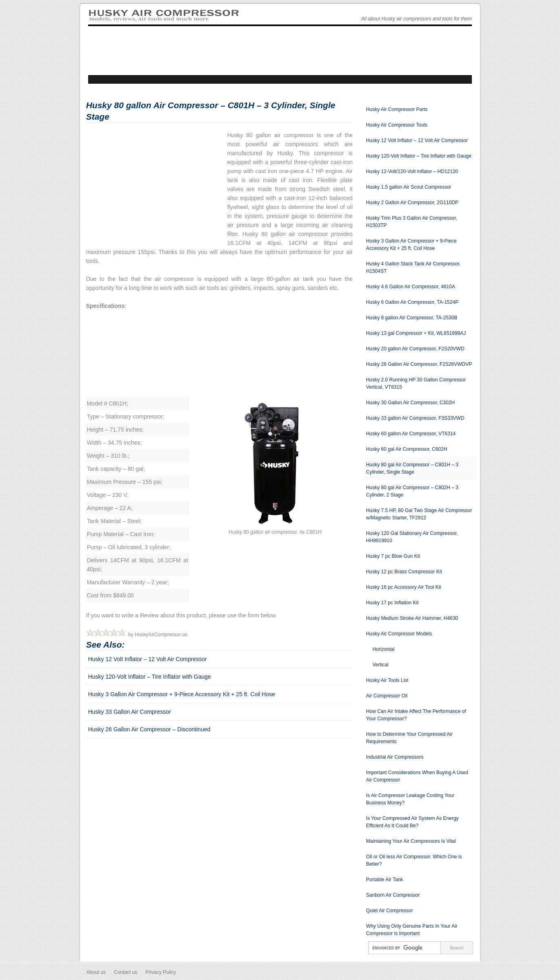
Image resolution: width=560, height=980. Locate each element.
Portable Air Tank (385, 880)
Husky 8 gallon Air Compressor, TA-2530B (412, 318)
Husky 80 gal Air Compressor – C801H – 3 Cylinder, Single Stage (412, 468)
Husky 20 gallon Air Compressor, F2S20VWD (415, 349)
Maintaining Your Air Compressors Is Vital (411, 841)
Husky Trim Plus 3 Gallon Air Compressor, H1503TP (412, 222)
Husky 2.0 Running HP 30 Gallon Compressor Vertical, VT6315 (416, 383)
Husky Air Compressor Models (399, 634)
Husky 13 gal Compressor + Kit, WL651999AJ (416, 333)
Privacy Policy (161, 972)
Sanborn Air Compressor (393, 895)
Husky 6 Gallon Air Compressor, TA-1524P (412, 302)
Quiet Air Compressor (390, 911)
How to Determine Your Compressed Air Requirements (409, 738)
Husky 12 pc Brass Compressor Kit (404, 572)
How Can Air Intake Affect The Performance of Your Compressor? (416, 715)
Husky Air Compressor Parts (397, 109)
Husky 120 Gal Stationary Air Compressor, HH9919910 (412, 537)
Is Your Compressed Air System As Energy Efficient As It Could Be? (412, 822)
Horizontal (383, 649)
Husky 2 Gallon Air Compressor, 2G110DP (412, 203)
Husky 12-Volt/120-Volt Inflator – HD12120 (412, 171)
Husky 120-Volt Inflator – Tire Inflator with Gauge (150, 677)
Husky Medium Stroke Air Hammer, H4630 (412, 618)
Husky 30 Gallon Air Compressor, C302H (410, 403)
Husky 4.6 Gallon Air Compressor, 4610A (411, 287)
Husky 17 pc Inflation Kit (392, 603)
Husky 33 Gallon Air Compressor (130, 712)
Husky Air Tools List (387, 680)
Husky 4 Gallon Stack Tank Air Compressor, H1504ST (413, 267)
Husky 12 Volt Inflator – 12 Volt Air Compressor (148, 659)
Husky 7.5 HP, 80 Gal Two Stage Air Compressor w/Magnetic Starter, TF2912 (419, 514)
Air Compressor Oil (387, 696)
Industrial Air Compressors (395, 757)
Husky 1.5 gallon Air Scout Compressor (409, 187)
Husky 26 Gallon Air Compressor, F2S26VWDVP (419, 364)
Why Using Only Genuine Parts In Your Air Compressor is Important (412, 930)
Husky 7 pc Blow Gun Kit (393, 556)
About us (96, 972)
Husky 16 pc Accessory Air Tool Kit (404, 587)
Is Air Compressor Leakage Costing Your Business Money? (410, 799)
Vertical (380, 665)
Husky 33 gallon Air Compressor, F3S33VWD (415, 418)
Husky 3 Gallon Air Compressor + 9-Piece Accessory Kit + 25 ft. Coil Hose (182, 694)
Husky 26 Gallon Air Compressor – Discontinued (149, 729)
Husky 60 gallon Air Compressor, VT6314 (411, 434)
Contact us (126, 972)
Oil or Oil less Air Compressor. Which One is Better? (414, 860)
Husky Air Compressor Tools (397, 125)
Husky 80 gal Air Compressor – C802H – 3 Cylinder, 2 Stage (412, 491)
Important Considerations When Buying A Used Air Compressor (417, 776)
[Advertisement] (155, 188)
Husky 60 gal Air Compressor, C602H (407, 449)
